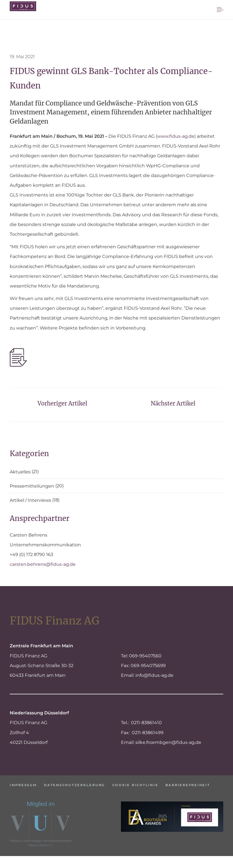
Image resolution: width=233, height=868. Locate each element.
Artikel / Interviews (30, 500)
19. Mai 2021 (22, 57)
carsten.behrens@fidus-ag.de (43, 564)
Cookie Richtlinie (148, 785)
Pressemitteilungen (32, 486)
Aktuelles (20, 472)
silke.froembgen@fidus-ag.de (168, 742)
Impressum (24, 785)
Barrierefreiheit (33, 793)
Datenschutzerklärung (81, 785)
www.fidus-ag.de (176, 136)
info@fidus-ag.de (154, 675)
